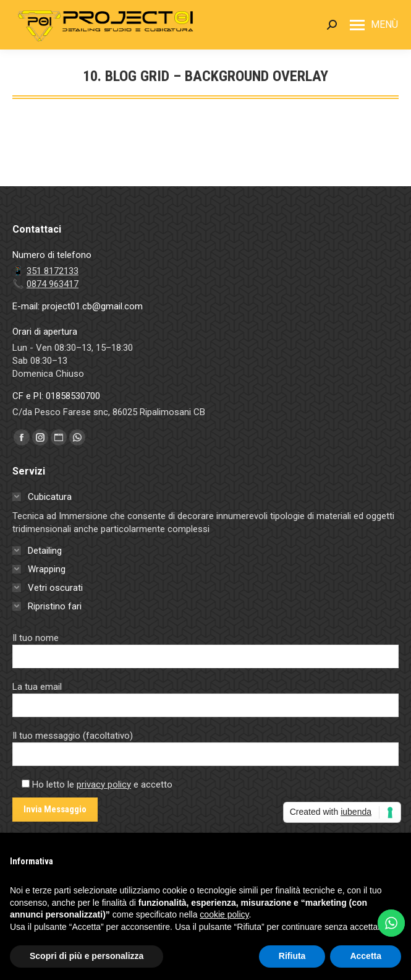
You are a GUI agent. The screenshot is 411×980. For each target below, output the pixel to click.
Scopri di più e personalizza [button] (87, 956)
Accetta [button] (366, 956)
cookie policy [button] (224, 914)
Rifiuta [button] (292, 956)
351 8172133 (53, 271)
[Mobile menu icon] (374, 25)
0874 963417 (53, 284)
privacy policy (104, 784)
